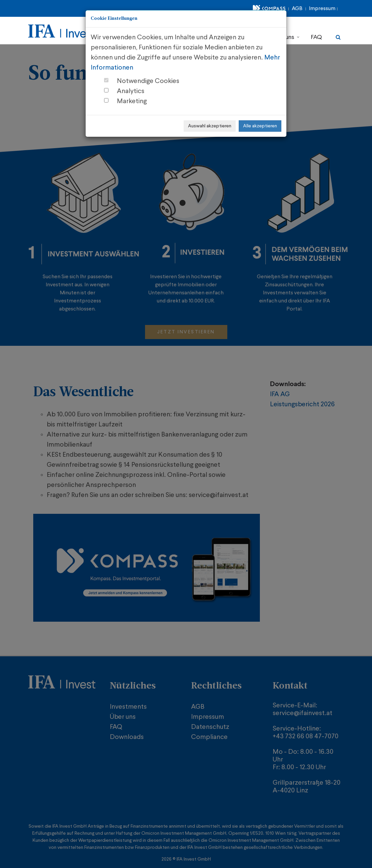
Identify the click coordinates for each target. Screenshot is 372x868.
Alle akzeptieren (260, 126)
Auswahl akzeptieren (210, 126)
